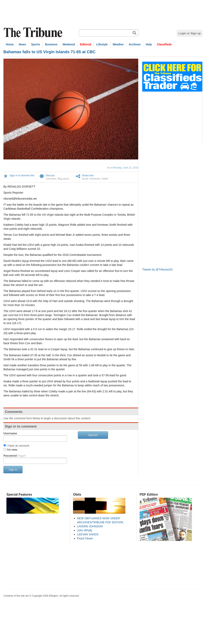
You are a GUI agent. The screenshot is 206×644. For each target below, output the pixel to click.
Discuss (50, 175)
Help (149, 44)
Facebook (95, 179)
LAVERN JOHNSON (90, 526)
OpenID (93, 435)
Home (10, 44)
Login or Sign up (190, 33)
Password (15, 456)
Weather (118, 44)
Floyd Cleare (85, 538)
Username (10, 433)
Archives (135, 44)
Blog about (63, 179)
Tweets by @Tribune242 (157, 269)
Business (51, 44)
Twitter (105, 179)
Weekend (69, 44)
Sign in (13, 469)
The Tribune (34, 32)
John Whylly (85, 530)
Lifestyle (102, 44)
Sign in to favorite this (22, 175)
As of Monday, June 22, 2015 (123, 168)
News (22, 44)
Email (85, 179)
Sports (35, 44)
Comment (51, 179)
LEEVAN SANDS (88, 534)
